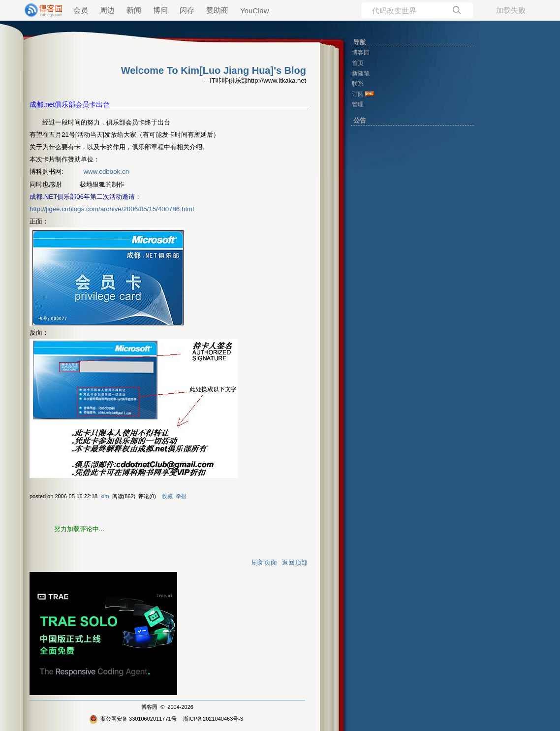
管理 (358, 104)
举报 (181, 496)
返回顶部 (295, 562)
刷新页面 (264, 562)
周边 (107, 10)
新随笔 (361, 73)
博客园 (149, 707)
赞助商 (217, 10)
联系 (358, 84)
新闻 (134, 10)
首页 (358, 63)
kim (105, 496)
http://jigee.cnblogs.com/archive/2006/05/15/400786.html (112, 209)
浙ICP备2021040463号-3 (213, 719)
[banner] (39, 10)
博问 (160, 10)
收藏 (167, 496)
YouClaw (255, 11)
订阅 (358, 94)
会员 (81, 10)
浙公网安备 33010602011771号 (133, 719)
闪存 (187, 10)
